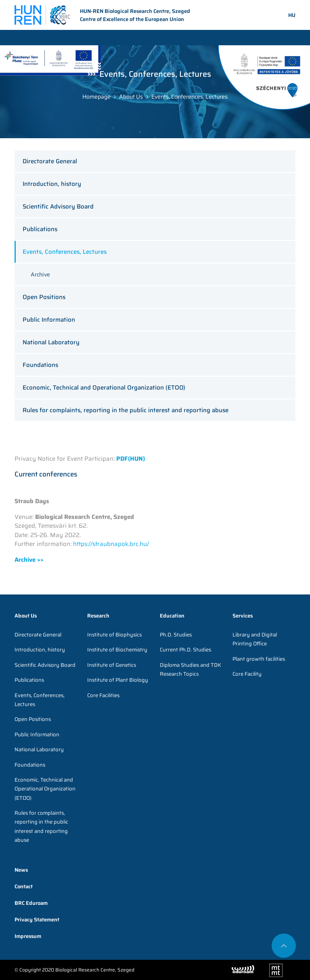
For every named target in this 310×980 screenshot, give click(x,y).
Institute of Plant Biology (118, 680)
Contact (24, 886)
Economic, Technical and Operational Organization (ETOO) (104, 388)
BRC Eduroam (31, 903)
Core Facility (247, 674)
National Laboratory (51, 342)
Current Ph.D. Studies (185, 650)
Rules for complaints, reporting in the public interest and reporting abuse (126, 410)
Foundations (40, 365)
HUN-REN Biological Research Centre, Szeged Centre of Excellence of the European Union (102, 15)
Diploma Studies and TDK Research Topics (191, 669)
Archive (40, 274)
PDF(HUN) (131, 459)
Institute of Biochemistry (117, 650)
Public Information (49, 320)
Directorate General (50, 161)
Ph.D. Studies (176, 635)
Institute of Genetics (112, 665)
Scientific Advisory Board (58, 207)
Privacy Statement (37, 920)
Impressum (28, 936)
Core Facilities (103, 695)
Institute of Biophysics (114, 635)
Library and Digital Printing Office (255, 639)
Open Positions (44, 297)
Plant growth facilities (259, 659)
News (21, 870)
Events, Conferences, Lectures (190, 97)
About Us (131, 97)
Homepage (96, 97)
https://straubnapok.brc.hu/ (111, 544)
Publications (40, 229)
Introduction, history (52, 184)
